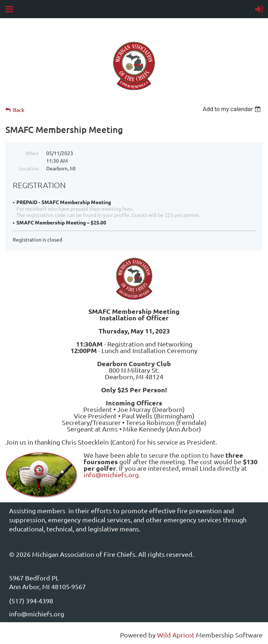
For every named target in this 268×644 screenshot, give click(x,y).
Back (19, 110)
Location (29, 168)
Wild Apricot (176, 635)
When (32, 153)
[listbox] (233, 109)
